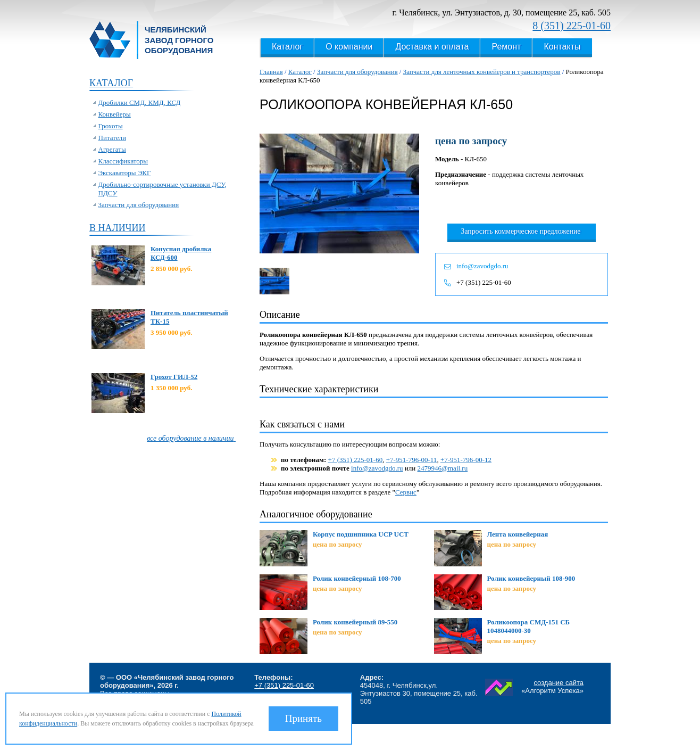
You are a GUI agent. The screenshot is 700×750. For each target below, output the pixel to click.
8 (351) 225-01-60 (572, 26)
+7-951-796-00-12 (466, 460)
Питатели (112, 138)
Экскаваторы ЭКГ (125, 173)
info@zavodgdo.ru (482, 266)
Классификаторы (123, 161)
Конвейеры (115, 114)
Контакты (562, 47)
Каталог (287, 47)
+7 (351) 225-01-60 (484, 282)
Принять (303, 718)
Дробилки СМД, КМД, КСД (140, 102)
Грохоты (111, 126)
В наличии (117, 228)
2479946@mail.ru (443, 468)
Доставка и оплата (432, 47)
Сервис (406, 492)
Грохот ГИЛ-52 (174, 377)
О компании (349, 47)
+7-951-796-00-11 (412, 460)
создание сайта (559, 683)
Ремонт (506, 47)
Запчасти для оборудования (139, 205)
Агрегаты (112, 149)
